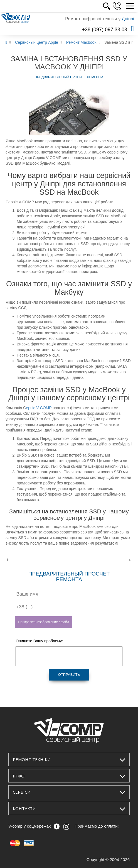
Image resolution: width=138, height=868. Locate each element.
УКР (99, 6)
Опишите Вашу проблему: (39, 641)
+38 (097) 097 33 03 (104, 30)
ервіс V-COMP (39, 408)
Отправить (69, 675)
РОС (112, 6)
